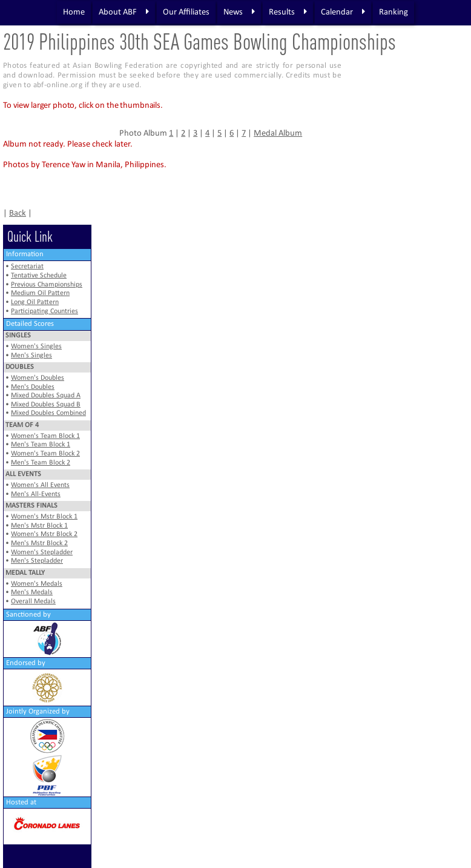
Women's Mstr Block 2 (44, 534)
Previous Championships (47, 285)
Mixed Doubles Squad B (46, 405)
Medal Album (278, 134)
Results (288, 12)
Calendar (343, 12)
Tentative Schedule (39, 276)
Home (74, 12)
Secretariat (27, 267)
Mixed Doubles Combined (48, 413)
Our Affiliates (186, 12)
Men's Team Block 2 (41, 463)
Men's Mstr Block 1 (39, 526)
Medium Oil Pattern (40, 293)
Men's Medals (32, 592)
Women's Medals (37, 584)
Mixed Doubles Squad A (46, 396)
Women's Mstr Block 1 (44, 517)
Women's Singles (36, 346)
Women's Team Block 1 (45, 436)
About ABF (124, 12)
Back (18, 214)
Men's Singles (31, 356)
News (239, 12)
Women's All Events (40, 485)
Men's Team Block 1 (41, 445)
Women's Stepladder (42, 552)
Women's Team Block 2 (45, 454)
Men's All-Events (36, 494)
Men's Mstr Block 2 (39, 543)
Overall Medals (33, 601)
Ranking (394, 12)
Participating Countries (44, 311)
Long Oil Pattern (35, 302)
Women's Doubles (38, 378)
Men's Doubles (33, 387)
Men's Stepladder (37, 561)
